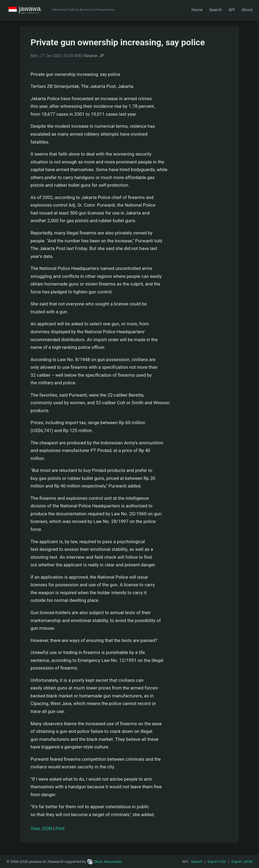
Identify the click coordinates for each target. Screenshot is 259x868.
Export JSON (242, 861)
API (232, 10)
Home (197, 10)
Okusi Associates (105, 861)
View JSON (41, 829)
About (247, 10)
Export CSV (217, 861)
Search (216, 10)
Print (60, 829)
